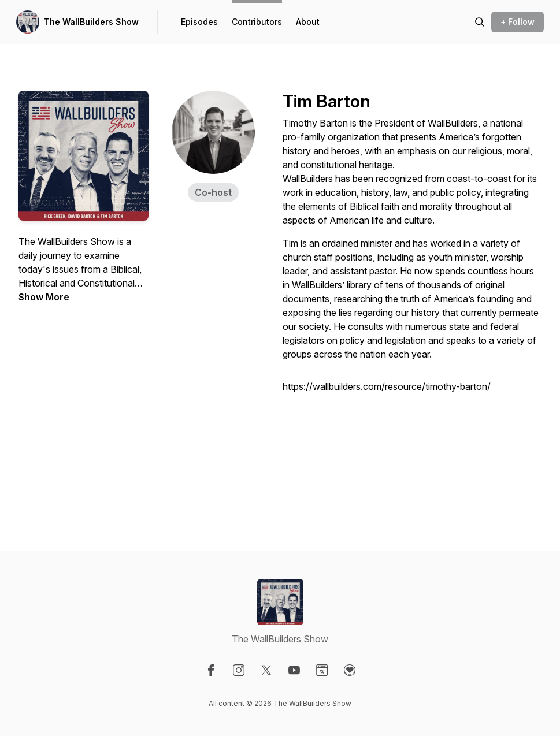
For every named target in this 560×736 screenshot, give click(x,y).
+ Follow (518, 22)
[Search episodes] (480, 22)
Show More (44, 297)
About (308, 22)
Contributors (257, 22)
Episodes (199, 22)
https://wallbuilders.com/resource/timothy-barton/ (387, 386)
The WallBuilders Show (91, 22)
